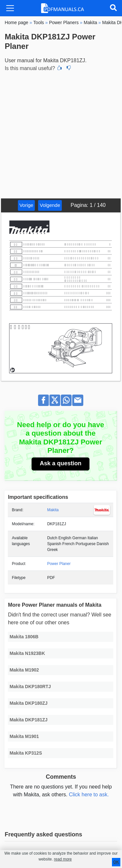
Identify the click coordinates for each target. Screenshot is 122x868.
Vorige (27, 205)
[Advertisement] (61, 134)
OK (116, 862)
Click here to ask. (89, 795)
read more (63, 859)
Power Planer (59, 564)
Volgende (50, 205)
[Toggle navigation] (10, 8)
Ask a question (61, 463)
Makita (53, 510)
